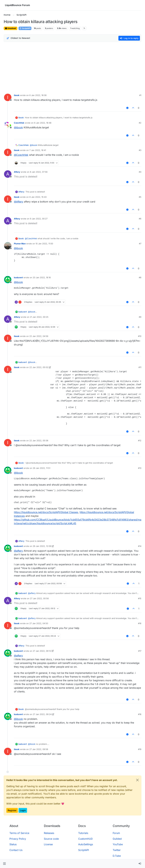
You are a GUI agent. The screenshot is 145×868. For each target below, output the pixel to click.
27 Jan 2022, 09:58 (39, 749)
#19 (140, 749)
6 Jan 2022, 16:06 (38, 95)
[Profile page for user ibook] (8, 97)
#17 (140, 651)
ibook (17, 95)
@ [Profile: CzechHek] (21, 155)
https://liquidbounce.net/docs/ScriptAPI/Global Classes (46, 512)
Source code (51, 839)
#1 (140, 95)
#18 (140, 714)
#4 (140, 172)
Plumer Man (20, 244)
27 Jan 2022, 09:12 (42, 651)
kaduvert (18, 277)
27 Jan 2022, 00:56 (39, 598)
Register (12, 810)
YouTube (118, 844)
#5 (140, 197)
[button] (4, 864)
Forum (116, 833)
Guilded (117, 839)
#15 (140, 598)
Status (13, 844)
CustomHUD (85, 839)
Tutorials (83, 833)
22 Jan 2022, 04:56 (39, 336)
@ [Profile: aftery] (18, 551)
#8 (140, 277)
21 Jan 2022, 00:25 (39, 317)
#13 (140, 468)
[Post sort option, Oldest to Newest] (18, 38)
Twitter (117, 850)
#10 (140, 336)
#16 (140, 623)
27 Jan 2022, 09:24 (42, 714)
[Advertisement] (72, 67)
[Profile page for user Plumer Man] (8, 246)
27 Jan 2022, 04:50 (39, 623)
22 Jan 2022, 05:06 (39, 441)
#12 (140, 441)
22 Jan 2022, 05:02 (39, 367)
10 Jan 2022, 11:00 (44, 244)
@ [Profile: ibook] (18, 127)
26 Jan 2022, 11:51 (42, 468)
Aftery (17, 172)
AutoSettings (86, 844)
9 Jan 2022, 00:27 (39, 219)
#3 (140, 150)
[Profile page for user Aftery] (8, 174)
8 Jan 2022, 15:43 (38, 197)
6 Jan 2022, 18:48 (43, 123)
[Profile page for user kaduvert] (8, 280)
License (48, 844)
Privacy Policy (18, 839)
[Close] (137, 780)
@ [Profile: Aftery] (19, 202)
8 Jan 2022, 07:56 (39, 172)
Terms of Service (19, 833)
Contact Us (16, 850)
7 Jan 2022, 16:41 (38, 150)
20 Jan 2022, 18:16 (42, 277)
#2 (140, 123)
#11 (140, 367)
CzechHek (19, 123)
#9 (140, 317)
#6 (140, 219)
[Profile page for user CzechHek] (8, 125)
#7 (140, 244)
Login (23, 810)
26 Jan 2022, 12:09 (42, 546)
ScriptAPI (25, 28)
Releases (49, 833)
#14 (140, 546)
